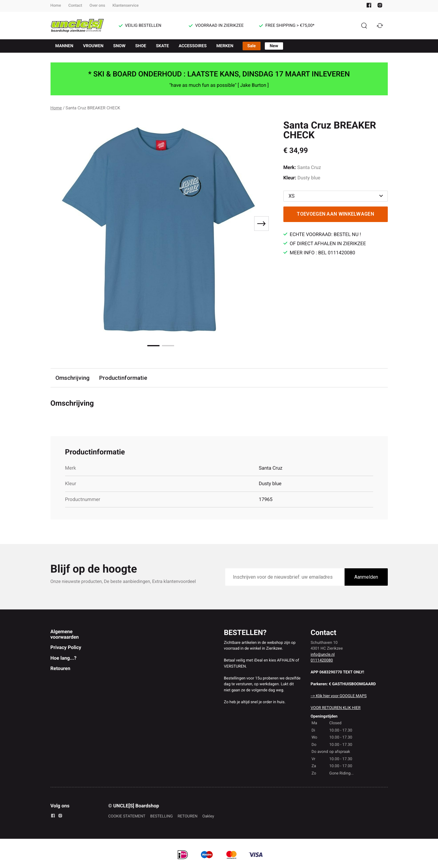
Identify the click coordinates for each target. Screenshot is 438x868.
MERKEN (225, 46)
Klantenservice (125, 6)
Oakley (208, 816)
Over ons (97, 6)
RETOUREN (188, 816)
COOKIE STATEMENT (127, 816)
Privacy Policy (66, 647)
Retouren (60, 668)
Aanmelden (366, 577)
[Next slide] (261, 224)
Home (56, 6)
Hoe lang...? (64, 658)
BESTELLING (162, 816)
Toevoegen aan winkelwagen (335, 214)
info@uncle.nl (323, 655)
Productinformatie (123, 378)
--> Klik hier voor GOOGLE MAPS (339, 696)
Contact (75, 6)
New (274, 46)
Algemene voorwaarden (65, 634)
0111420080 (322, 660)
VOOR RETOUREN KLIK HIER (336, 708)
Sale (252, 46)
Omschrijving (72, 378)
